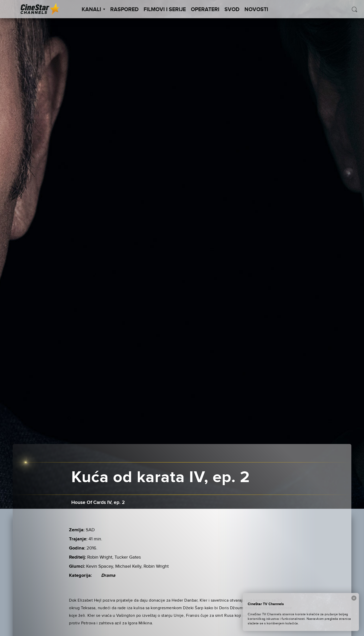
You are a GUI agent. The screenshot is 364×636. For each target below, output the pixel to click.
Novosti (256, 10)
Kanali (93, 10)
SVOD (232, 10)
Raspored (124, 10)
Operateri (205, 10)
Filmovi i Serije (165, 10)
